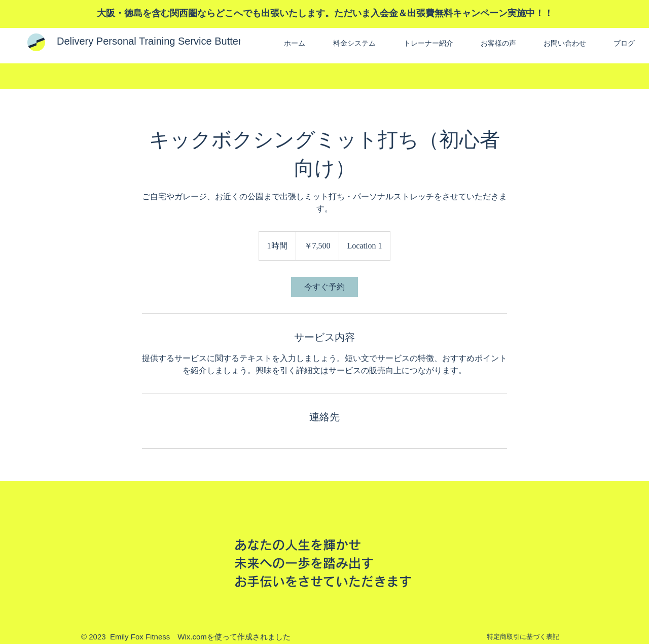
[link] (324, 287)
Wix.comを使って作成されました (234, 637)
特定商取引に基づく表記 (523, 637)
